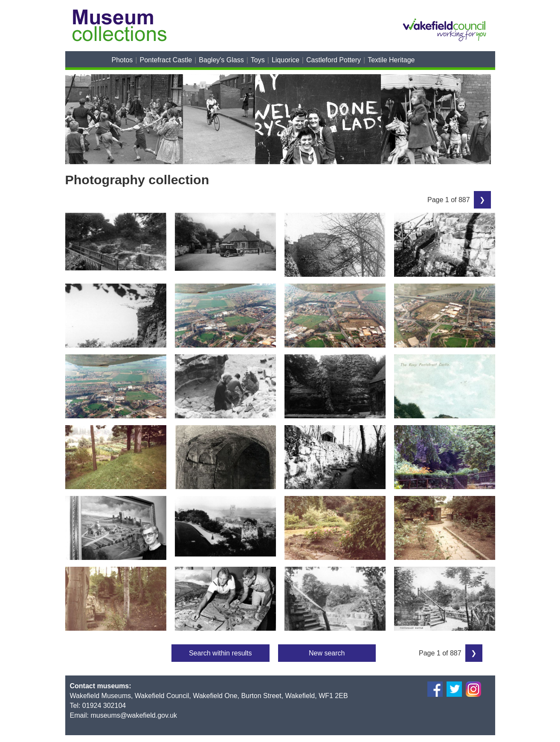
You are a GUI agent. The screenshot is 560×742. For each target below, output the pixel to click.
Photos (122, 60)
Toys (258, 60)
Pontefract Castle (166, 60)
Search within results (221, 653)
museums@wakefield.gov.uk (134, 715)
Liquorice (286, 60)
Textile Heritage (391, 60)
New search (327, 653)
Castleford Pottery (334, 60)
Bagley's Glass (221, 60)
